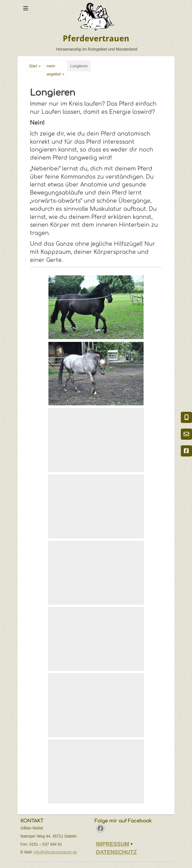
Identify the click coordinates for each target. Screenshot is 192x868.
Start (35, 66)
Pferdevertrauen (96, 38)
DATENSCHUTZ (116, 852)
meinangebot (55, 71)
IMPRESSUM (113, 844)
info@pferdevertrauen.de (55, 852)
